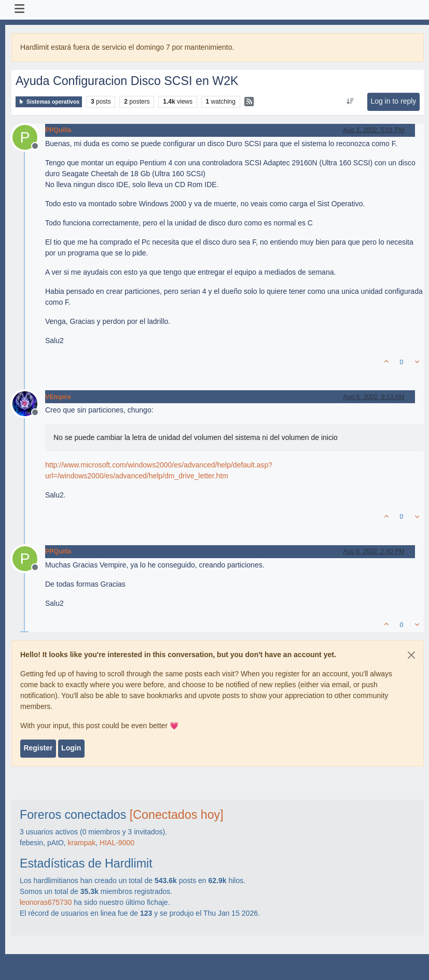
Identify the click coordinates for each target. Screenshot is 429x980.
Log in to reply (393, 101)
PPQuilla (58, 130)
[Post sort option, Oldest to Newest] (350, 102)
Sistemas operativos (49, 102)
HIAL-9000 (117, 843)
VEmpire (58, 397)
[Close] (411, 655)
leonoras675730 (46, 902)
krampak (82, 843)
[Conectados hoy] (177, 815)
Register (38, 748)
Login (71, 748)
